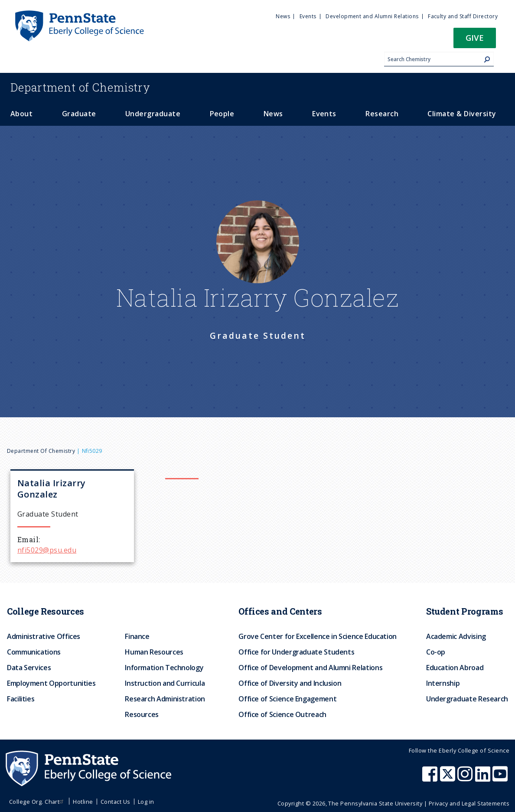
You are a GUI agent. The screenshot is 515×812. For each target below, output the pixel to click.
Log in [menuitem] (146, 802)
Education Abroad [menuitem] (455, 668)
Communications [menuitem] (34, 652)
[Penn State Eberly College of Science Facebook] (431, 778)
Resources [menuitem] (142, 714)
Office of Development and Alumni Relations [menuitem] (310, 668)
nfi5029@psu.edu (47, 550)
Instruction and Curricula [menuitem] (165, 683)
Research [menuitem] (382, 114)
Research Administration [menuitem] (165, 699)
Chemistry (80, 87)
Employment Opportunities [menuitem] (51, 683)
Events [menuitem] (308, 16)
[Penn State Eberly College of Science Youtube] (501, 778)
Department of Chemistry (41, 451)
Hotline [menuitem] (83, 802)
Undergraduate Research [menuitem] (467, 699)
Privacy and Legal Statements (469, 803)
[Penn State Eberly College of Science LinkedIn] (484, 778)
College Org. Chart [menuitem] (37, 802)
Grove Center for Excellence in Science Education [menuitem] (318, 636)
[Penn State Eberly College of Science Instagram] (466, 778)
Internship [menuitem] (443, 683)
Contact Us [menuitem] (116, 802)
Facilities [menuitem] (21, 699)
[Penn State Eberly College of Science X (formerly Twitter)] (449, 778)
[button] (475, 41)
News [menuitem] (283, 16)
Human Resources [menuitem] (154, 652)
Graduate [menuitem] (79, 114)
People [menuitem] (222, 114)
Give (475, 38)
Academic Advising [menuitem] (456, 636)
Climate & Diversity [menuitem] (462, 114)
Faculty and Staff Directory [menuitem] (463, 16)
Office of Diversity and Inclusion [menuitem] (290, 683)
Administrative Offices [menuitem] (44, 636)
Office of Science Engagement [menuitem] (287, 699)
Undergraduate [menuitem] (153, 114)
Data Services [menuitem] (29, 668)
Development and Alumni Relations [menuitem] (372, 16)
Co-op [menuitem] (436, 652)
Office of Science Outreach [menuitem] (282, 714)
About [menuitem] (21, 114)
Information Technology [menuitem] (164, 668)
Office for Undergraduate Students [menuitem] (296, 652)
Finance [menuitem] (137, 636)
